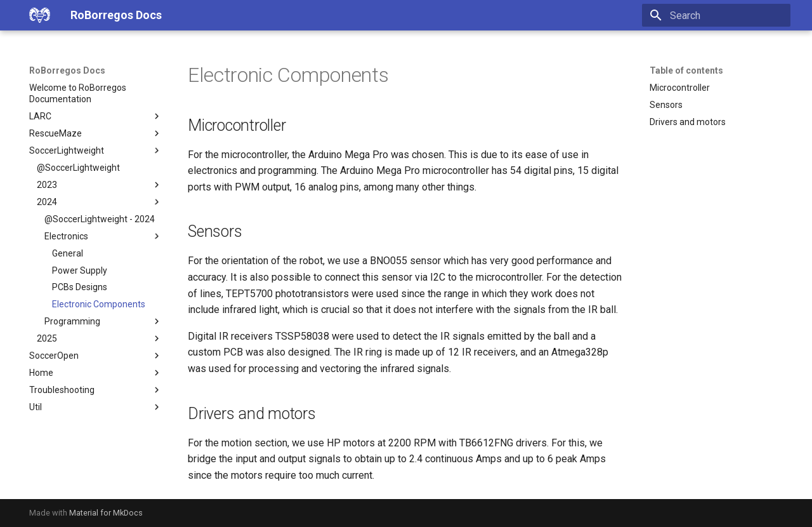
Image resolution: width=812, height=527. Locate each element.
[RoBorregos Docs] (40, 15)
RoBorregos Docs (67, 70)
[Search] (716, 15)
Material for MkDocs (106, 513)
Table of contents (686, 70)
